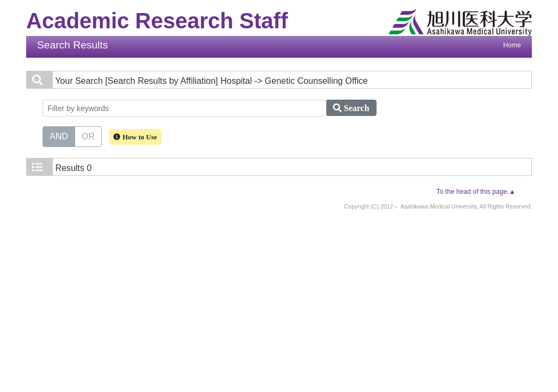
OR (88, 136)
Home (512, 45)
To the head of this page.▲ (476, 192)
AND (59, 136)
